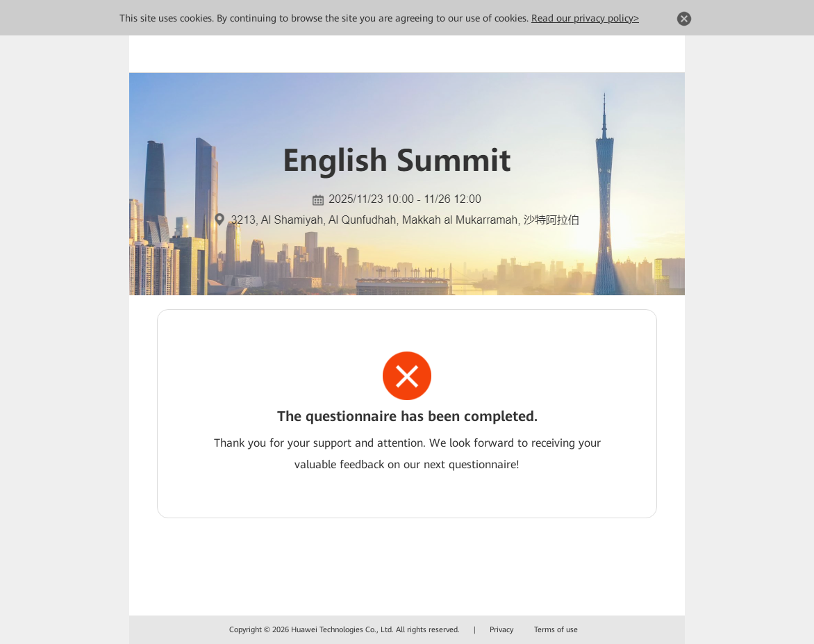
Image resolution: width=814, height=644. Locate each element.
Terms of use (556, 630)
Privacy (501, 630)
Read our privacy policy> (585, 18)
